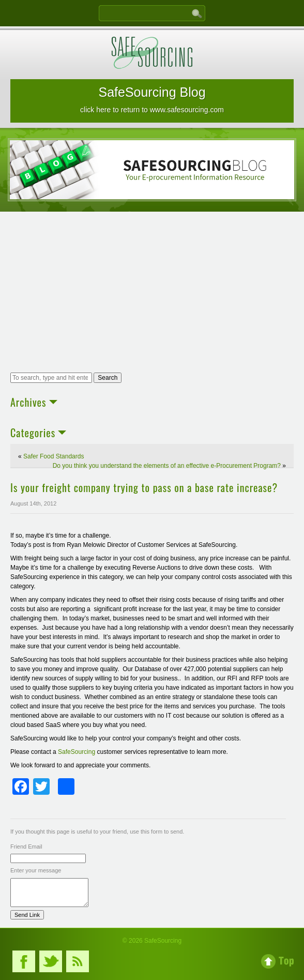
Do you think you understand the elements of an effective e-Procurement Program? (167, 466)
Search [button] (108, 378)
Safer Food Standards (54, 456)
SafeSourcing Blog (152, 99)
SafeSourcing (77, 752)
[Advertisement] (152, 293)
